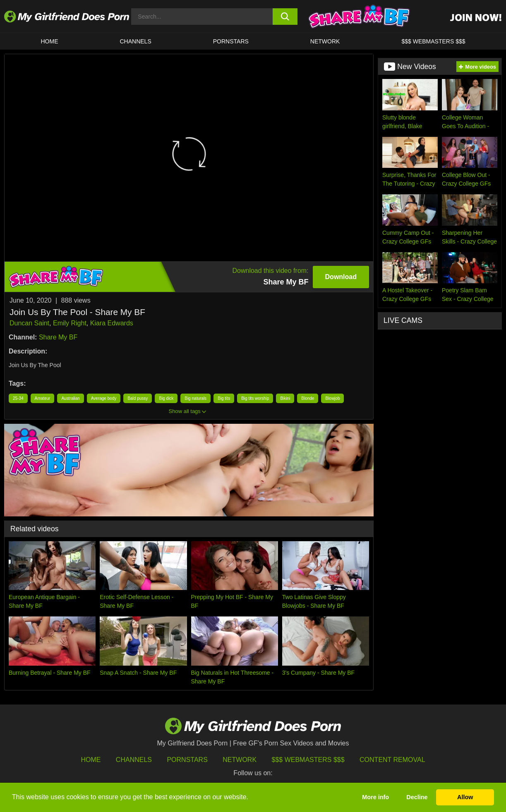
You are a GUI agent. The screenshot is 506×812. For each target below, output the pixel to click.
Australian (70, 398)
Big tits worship (255, 398)
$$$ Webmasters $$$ (308, 760)
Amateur (43, 398)
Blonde (308, 398)
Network (325, 41)
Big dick (166, 398)
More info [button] (375, 797)
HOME (50, 41)
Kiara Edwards (112, 323)
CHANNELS (136, 41)
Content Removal (392, 760)
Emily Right (70, 323)
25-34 (18, 398)
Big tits (224, 398)
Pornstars (231, 41)
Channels (134, 760)
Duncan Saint (29, 323)
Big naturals (195, 398)
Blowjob (332, 398)
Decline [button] (417, 797)
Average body (104, 398)
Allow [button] (465, 797)
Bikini (285, 398)
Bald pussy (138, 398)
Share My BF (58, 337)
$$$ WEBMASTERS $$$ (433, 41)
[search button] (285, 17)
